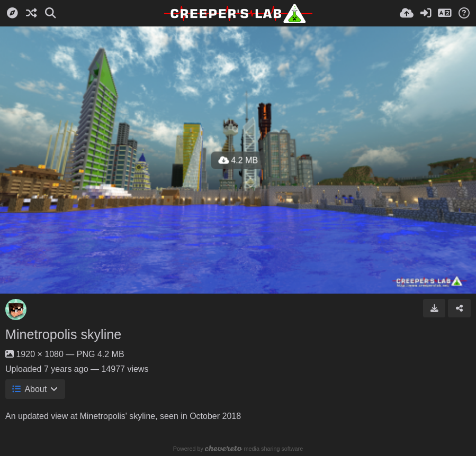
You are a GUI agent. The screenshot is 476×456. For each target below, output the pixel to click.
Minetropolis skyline (63, 334)
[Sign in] (426, 13)
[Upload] (407, 13)
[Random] (31, 13)
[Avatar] (16, 309)
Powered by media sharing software (238, 449)
